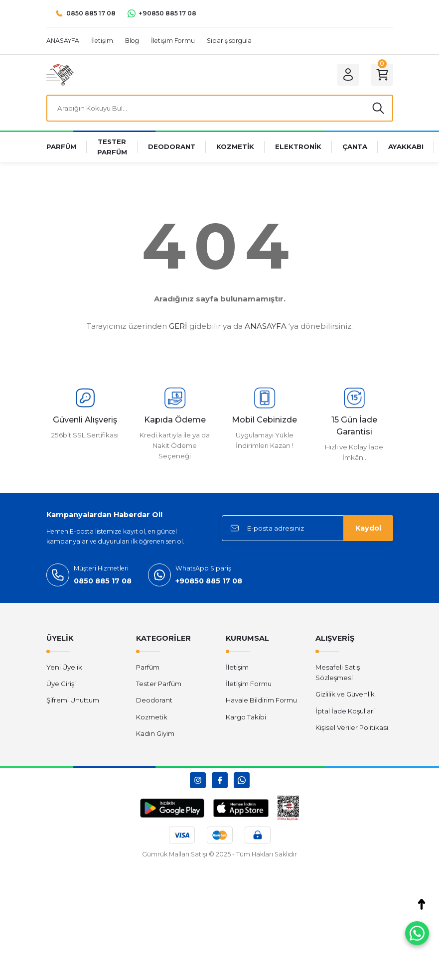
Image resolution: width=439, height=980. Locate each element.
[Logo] (60, 74)
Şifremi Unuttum (73, 700)
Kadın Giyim (155, 733)
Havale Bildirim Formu (261, 700)
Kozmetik (152, 717)
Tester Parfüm (159, 684)
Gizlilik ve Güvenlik (345, 694)
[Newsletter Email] (307, 528)
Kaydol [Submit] (368, 528)
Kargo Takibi (246, 717)
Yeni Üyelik (64, 667)
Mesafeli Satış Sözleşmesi (338, 672)
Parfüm (148, 667)
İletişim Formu (249, 684)
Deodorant (154, 700)
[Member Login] (348, 75)
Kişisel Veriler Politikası (352, 727)
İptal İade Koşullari (345, 711)
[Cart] (382, 75)
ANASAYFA (266, 326)
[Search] (220, 108)
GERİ (178, 326)
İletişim (237, 667)
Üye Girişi (61, 684)
